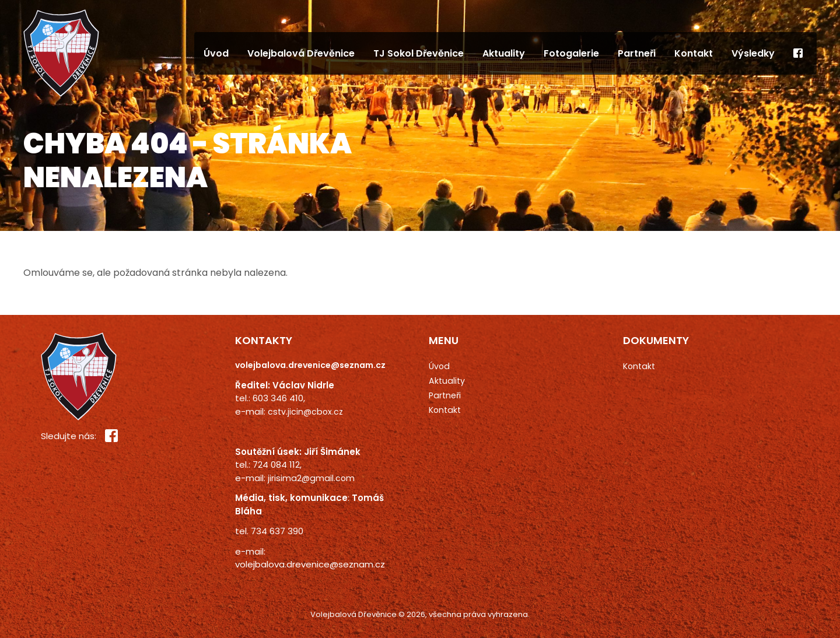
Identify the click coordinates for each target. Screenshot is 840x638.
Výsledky (753, 53)
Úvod (216, 53)
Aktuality (504, 53)
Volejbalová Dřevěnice (301, 53)
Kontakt (694, 53)
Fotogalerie (571, 53)
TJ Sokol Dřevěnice (419, 53)
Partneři (637, 53)
